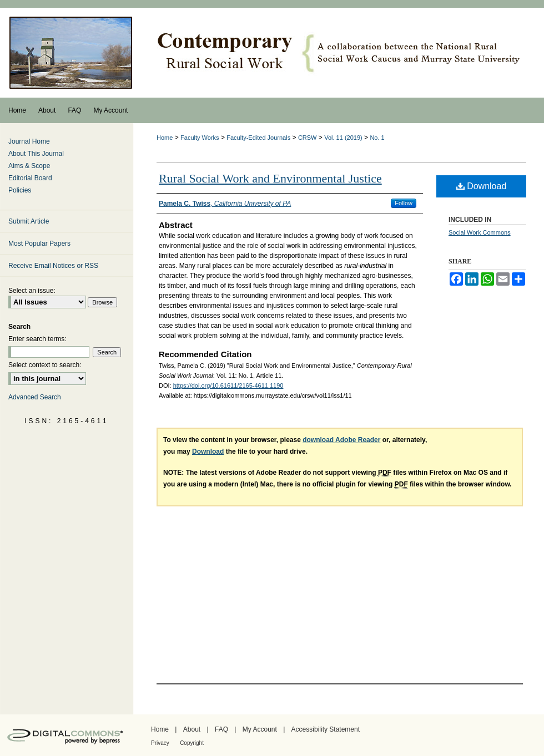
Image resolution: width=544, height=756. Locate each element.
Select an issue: (32, 291)
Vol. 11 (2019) (343, 138)
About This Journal (36, 154)
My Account (260, 729)
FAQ (221, 729)
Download (482, 186)
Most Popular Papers (39, 243)
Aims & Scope (29, 166)
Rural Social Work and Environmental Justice (270, 178)
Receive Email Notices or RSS (53, 266)
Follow (404, 203)
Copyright (192, 743)
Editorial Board (30, 178)
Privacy (160, 743)
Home (165, 138)
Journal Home (29, 141)
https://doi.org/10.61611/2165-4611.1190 (228, 385)
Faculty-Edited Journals (258, 138)
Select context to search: (45, 365)
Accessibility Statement (326, 729)
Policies (20, 190)
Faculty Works (200, 138)
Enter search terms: (37, 339)
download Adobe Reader (341, 440)
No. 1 (377, 138)
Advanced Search (35, 397)
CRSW (308, 138)
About (192, 729)
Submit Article (29, 221)
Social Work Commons (480, 232)
